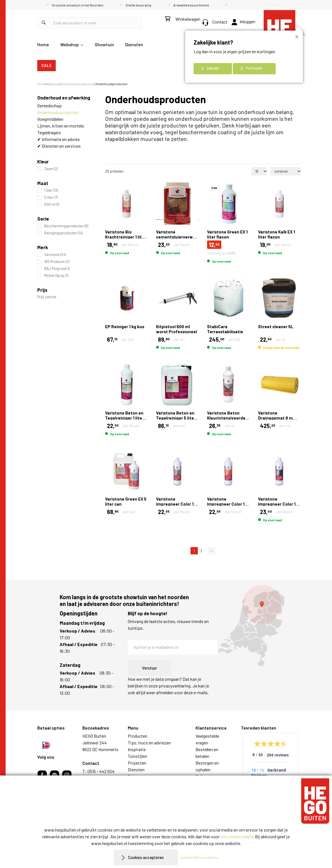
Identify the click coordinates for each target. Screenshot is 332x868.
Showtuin (104, 44)
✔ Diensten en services (59, 146)
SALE (47, 65)
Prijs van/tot (47, 297)
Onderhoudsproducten (58, 112)
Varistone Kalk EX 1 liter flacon (277, 234)
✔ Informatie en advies (59, 139)
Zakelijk (213, 68)
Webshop (69, 44)
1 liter (51, 190)
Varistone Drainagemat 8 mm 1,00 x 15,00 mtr (277, 418)
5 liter (51, 197)
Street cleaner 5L (276, 327)
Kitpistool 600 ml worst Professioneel (177, 329)
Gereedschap (49, 106)
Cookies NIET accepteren (201, 857)
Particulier (254, 68)
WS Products (57, 262)
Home (43, 44)
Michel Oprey (56, 276)
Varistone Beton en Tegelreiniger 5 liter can (176, 418)
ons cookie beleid (237, 836)
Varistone (55, 255)
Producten (138, 736)
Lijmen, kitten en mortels (61, 126)
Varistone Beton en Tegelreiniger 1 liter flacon (124, 418)
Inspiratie (137, 749)
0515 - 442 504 (101, 771)
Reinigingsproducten (63, 233)
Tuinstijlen (137, 756)
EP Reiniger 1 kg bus (125, 327)
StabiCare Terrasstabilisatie (225, 329)
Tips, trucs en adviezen (149, 743)
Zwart (51, 169)
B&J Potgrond (57, 269)
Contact (215, 22)
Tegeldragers (49, 132)
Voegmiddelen (50, 119)
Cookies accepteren (146, 857)
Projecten (137, 763)
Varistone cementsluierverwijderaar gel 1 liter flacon (182, 237)
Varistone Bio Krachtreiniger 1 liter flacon (126, 237)
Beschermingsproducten (66, 226)
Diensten (134, 44)
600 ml (52, 204)
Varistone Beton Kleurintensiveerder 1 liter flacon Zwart (227, 418)
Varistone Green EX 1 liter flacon (227, 234)
